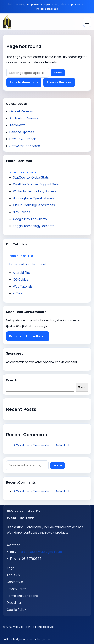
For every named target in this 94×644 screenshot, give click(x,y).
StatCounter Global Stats (31, 177)
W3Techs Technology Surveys (35, 191)
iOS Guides (21, 279)
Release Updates (22, 132)
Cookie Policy (16, 610)
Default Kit (62, 445)
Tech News (17, 125)
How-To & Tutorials (23, 139)
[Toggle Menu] (87, 22)
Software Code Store (25, 146)
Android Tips (22, 273)
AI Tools (19, 293)
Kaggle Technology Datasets (34, 226)
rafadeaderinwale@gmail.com (41, 552)
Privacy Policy (16, 589)
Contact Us (15, 582)
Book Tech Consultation (28, 336)
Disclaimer (14, 603)
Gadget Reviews (21, 111)
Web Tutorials (23, 286)
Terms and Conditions (22, 596)
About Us (13, 575)
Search (58, 73)
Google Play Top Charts (30, 219)
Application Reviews (24, 118)
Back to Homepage (24, 82)
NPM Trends (22, 212)
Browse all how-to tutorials (28, 264)
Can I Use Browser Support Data (36, 184)
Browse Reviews (59, 82)
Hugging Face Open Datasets (34, 198)
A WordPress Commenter (32, 445)
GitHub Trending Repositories (34, 205)
